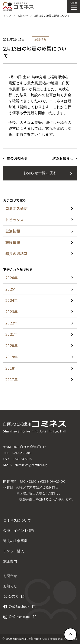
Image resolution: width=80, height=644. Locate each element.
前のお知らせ (17, 158)
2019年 (12, 357)
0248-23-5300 (22, 453)
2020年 (12, 345)
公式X (16, 596)
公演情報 (13, 231)
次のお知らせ (63, 158)
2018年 (12, 368)
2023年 (12, 312)
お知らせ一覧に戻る (40, 173)
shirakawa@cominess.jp (31, 465)
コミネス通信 (16, 208)
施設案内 (10, 561)
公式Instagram (22, 617)
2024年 (12, 300)
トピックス (15, 220)
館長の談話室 (16, 254)
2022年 (12, 323)
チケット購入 (14, 551)
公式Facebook (22, 607)
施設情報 (13, 242)
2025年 (12, 289)
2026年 (12, 278)
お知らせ (10, 586)
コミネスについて (17, 520)
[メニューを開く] (74, 6)
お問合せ (10, 576)
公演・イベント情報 (19, 531)
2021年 (12, 334)
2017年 (12, 379)
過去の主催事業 (15, 541)
